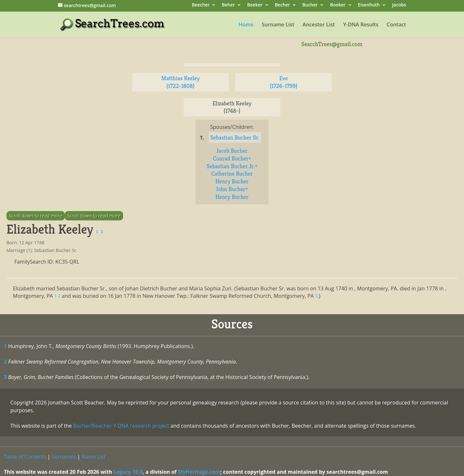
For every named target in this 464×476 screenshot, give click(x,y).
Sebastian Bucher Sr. (235, 137)
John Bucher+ (232, 189)
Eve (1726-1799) (283, 82)
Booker (338, 5)
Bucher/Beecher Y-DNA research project (121, 426)
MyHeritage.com (199, 472)
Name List (94, 457)
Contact (396, 25)
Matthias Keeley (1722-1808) (181, 82)
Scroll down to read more (36, 216)
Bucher (310, 5)
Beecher (201, 5)
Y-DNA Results (361, 25)
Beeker (255, 5)
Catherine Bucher (232, 174)
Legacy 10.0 (128, 472)
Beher (228, 5)
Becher (282, 5)
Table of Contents (25, 457)
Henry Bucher (232, 181)
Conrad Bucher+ (232, 158)
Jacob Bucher (232, 151)
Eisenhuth (369, 5)
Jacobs (399, 5)
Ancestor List (319, 25)
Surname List (278, 25)
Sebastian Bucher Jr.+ (232, 166)
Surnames (64, 457)
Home (246, 25)
